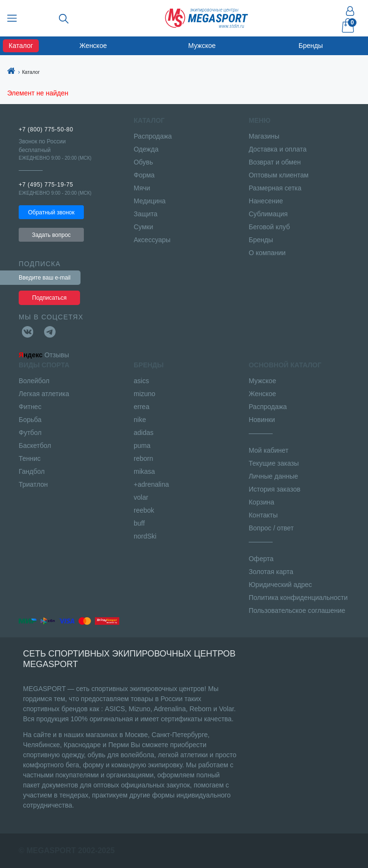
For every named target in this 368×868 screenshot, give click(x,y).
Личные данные (273, 476)
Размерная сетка (275, 188)
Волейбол (34, 381)
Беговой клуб (269, 227)
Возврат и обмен (275, 162)
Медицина (150, 201)
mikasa (144, 471)
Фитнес (30, 407)
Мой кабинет (269, 450)
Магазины (264, 136)
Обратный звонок (51, 212)
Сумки (144, 227)
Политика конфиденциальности (298, 598)
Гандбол (32, 471)
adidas (144, 433)
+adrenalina (151, 484)
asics (141, 381)
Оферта (261, 559)
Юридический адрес (280, 585)
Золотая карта (271, 572)
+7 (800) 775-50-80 (46, 129)
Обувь (143, 162)
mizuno (144, 394)
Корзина (261, 502)
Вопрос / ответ (271, 528)
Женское (93, 46)
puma (142, 446)
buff (139, 523)
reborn (143, 458)
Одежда (146, 149)
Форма (144, 175)
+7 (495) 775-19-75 (46, 185)
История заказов (275, 489)
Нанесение (266, 201)
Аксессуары (152, 240)
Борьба (30, 420)
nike (140, 420)
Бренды (311, 46)
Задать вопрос (51, 235)
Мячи (142, 188)
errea (142, 407)
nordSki (145, 536)
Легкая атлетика (44, 394)
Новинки (262, 420)
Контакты (263, 515)
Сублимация (268, 214)
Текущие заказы (274, 463)
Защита (146, 214)
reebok (144, 510)
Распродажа (153, 136)
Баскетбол (35, 446)
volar (141, 497)
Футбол (30, 433)
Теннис (30, 458)
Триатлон (33, 484)
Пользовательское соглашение (297, 610)
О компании (267, 253)
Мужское (202, 46)
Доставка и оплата (278, 149)
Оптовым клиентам (279, 175)
